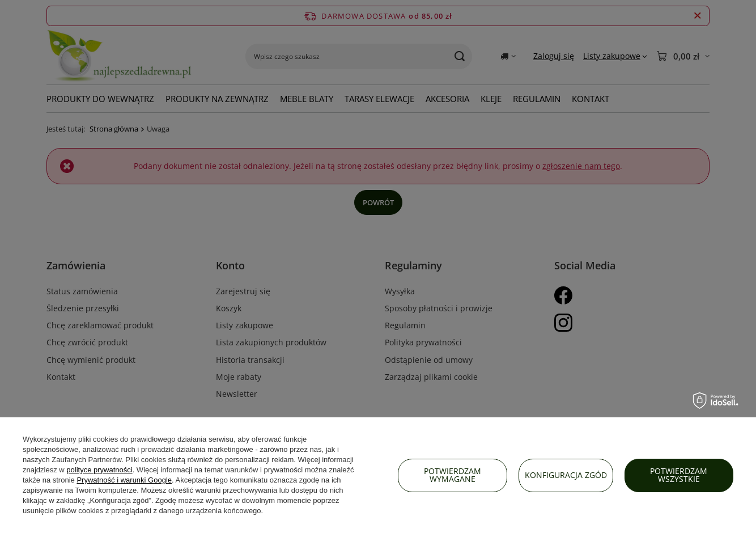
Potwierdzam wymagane (453, 475)
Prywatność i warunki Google (124, 480)
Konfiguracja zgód (566, 475)
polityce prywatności (99, 470)
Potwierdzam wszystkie (679, 475)
